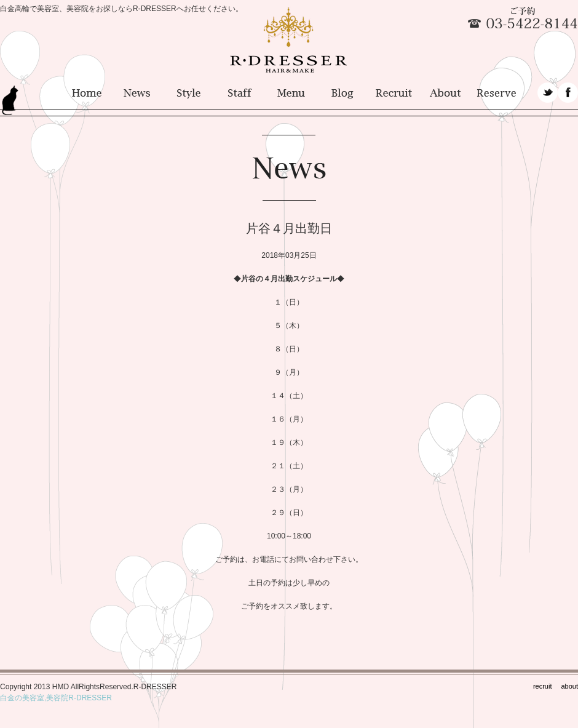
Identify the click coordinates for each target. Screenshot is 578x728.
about (569, 686)
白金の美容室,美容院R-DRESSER (56, 698)
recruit (543, 686)
